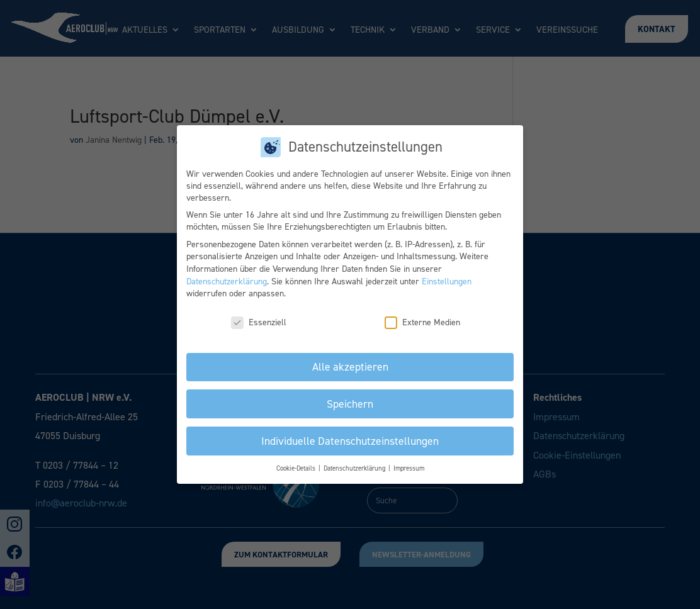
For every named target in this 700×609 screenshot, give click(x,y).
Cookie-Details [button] (297, 468)
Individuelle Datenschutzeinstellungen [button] (350, 441)
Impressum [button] (409, 468)
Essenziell (259, 322)
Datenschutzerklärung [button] (355, 468)
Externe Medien (422, 322)
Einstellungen (447, 282)
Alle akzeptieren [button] (350, 367)
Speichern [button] (350, 404)
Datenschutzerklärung (227, 282)
